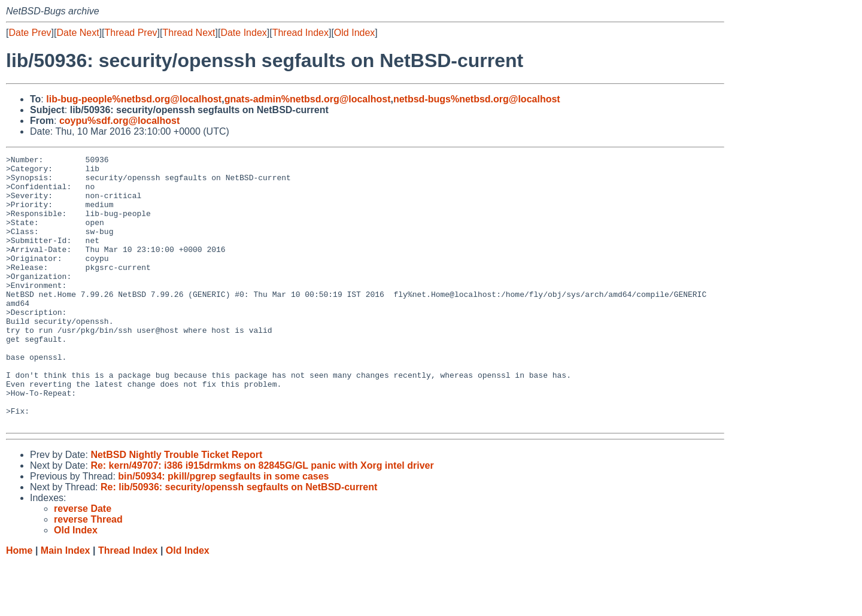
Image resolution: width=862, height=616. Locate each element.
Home (19, 604)
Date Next (78, 33)
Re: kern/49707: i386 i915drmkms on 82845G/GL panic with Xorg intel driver (262, 519)
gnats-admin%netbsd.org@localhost (308, 99)
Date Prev (30, 33)
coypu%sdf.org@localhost (119, 121)
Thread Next (189, 33)
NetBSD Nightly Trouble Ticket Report (176, 509)
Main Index (66, 604)
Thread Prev (131, 33)
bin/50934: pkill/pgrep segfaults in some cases (223, 530)
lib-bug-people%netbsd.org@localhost (134, 99)
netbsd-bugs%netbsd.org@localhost (477, 99)
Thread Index (301, 33)
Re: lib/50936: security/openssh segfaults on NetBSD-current (239, 541)
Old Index (354, 33)
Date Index (243, 33)
